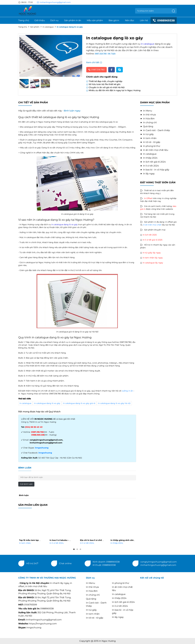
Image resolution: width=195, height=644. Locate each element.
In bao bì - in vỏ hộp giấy (155, 170)
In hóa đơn (147, 119)
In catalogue (48, 27)
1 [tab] (74, 549)
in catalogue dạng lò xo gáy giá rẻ (79, 403)
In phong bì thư (150, 146)
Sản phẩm (35, 27)
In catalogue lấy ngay (153, 263)
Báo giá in (114, 20)
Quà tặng (147, 126)
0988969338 (164, 20)
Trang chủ (24, 20)
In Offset (148, 198)
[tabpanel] (31, 528)
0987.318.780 (96, 70)
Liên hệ (144, 20)
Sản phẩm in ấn (73, 20)
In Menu (146, 111)
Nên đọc (130, 20)
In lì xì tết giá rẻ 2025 (153, 240)
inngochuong (42, 448)
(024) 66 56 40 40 (34, 427)
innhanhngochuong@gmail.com (54, 2)
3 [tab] (80, 549)
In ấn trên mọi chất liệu (154, 150)
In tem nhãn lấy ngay (153, 258)
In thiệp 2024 (117, 543)
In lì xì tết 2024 (57, 543)
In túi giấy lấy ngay (152, 253)
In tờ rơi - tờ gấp (150, 142)
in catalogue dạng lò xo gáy (47, 403)
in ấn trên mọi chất (152, 225)
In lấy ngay (147, 174)
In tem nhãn (25, 543)
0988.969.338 (38, 435)
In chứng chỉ (148, 122)
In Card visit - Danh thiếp (155, 130)
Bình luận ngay (72, 111)
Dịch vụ (54, 20)
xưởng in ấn (127, 391)
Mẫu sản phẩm (95, 20)
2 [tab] (77, 549)
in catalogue (25, 403)
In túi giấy (147, 134)
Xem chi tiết (94, 62)
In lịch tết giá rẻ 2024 (153, 162)
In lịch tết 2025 (150, 235)
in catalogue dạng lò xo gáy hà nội (114, 403)
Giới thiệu (40, 20)
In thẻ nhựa (148, 115)
